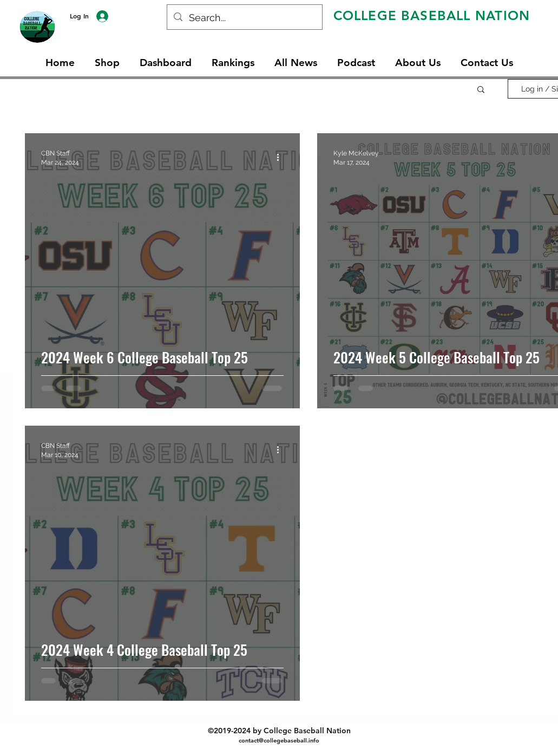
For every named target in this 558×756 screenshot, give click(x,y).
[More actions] (282, 157)
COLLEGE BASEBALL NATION (432, 15)
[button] (481, 90)
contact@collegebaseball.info (279, 740)
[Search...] (244, 18)
